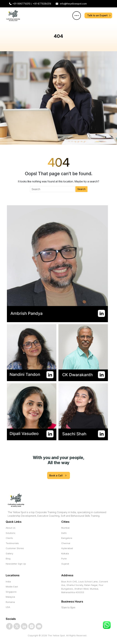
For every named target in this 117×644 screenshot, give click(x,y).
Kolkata (65, 553)
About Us (11, 528)
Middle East (12, 587)
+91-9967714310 (22, 4)
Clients (9, 538)
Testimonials (12, 543)
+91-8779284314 (43, 4)
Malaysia (10, 597)
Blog (8, 559)
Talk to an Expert (97, 15)
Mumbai (65, 528)
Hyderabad (67, 548)
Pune (64, 559)
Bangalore (67, 538)
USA (8, 607)
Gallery (9, 553)
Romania (10, 602)
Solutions (11, 533)
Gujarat (65, 564)
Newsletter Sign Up (16, 564)
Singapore (11, 592)
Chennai (66, 543)
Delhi (64, 533)
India (8, 582)
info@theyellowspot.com (75, 4)
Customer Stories (15, 548)
